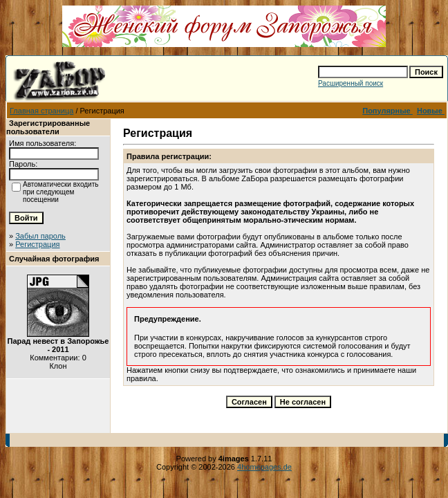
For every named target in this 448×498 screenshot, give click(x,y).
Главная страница (41, 111)
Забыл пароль (40, 236)
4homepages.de (264, 467)
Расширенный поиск (351, 83)
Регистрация (37, 244)
